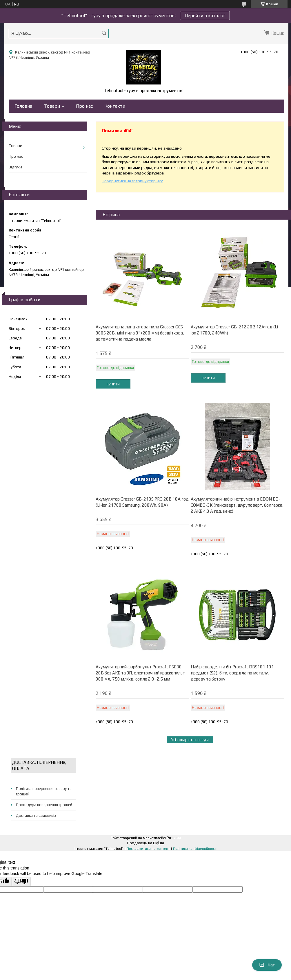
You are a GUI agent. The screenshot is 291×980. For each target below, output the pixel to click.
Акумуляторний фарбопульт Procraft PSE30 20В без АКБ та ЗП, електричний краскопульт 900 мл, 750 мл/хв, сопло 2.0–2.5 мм (140, 673)
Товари (52, 106)
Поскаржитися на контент (148, 849)
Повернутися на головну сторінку (132, 181)
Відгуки (15, 167)
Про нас (84, 106)
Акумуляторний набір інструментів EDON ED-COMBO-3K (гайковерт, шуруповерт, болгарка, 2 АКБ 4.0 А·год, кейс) (237, 505)
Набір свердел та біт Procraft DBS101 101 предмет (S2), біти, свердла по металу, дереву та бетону (232, 673)
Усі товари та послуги (190, 740)
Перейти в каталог (205, 15)
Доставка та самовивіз (36, 816)
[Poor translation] (21, 881)
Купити (113, 384)
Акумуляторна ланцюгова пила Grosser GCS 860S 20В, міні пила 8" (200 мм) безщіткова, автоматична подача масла (140, 333)
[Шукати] (104, 33)
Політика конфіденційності (195, 849)
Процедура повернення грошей (44, 805)
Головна (23, 106)
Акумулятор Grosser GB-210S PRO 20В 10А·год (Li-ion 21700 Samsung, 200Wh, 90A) (142, 502)
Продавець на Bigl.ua (145, 843)
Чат (267, 965)
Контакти (115, 106)
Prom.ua (174, 838)
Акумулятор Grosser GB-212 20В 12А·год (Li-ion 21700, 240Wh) (235, 330)
